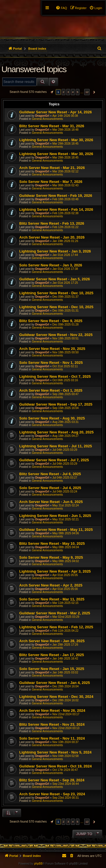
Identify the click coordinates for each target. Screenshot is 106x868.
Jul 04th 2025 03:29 (65, 450)
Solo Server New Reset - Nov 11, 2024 (52, 738)
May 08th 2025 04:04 (66, 547)
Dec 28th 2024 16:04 (65, 686)
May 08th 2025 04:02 (66, 561)
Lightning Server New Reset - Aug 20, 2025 (56, 432)
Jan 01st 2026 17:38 (65, 269)
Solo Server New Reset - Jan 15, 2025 (52, 669)
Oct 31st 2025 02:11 (65, 366)
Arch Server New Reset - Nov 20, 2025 (52, 349)
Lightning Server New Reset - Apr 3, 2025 (55, 571)
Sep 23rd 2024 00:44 (65, 784)
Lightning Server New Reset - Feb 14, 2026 (56, 209)
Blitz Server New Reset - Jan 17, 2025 (52, 655)
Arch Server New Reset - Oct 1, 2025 (51, 390)
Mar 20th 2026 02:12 (65, 171)
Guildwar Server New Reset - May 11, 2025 (56, 530)
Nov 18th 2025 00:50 (65, 352)
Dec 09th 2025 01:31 (65, 311)
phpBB (38, 864)
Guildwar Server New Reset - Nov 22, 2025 (56, 335)
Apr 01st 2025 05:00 (65, 589)
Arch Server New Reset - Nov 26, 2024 (52, 711)
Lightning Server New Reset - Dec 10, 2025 (56, 293)
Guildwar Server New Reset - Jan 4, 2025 (55, 683)
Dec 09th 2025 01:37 (65, 297)
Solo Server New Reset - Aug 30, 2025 (52, 418)
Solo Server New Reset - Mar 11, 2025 (52, 599)
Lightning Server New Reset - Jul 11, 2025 (56, 446)
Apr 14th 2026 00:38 (65, 116)
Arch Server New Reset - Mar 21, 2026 (52, 168)
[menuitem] (96, 8)
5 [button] (78, 92)
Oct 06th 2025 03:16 (65, 380)
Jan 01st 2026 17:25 (65, 283)
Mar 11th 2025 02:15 (65, 603)
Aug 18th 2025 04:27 (65, 436)
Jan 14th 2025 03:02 (65, 672)
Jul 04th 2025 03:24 (65, 492)
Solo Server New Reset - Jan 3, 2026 (51, 265)
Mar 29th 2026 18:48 (65, 130)
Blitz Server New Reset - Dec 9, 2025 (51, 321)
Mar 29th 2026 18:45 (65, 144)
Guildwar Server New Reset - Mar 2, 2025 (55, 613)
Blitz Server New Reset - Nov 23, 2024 (52, 724)
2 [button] (64, 92)
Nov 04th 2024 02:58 (65, 756)
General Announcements (47, 119)
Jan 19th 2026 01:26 (65, 241)
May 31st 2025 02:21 (65, 519)
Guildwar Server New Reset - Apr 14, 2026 (56, 112)
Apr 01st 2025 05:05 (65, 575)
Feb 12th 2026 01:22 (65, 227)
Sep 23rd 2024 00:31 (65, 798)
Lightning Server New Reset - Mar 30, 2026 (56, 140)
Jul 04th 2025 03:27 (65, 478)
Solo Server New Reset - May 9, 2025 (51, 557)
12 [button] (87, 92)
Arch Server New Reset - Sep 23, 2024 (52, 794)
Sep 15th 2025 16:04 (65, 408)
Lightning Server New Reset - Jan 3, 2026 (55, 251)
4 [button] (73, 92)
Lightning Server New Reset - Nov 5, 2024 (55, 752)
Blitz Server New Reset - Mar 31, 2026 (52, 126)
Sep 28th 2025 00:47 (65, 394)
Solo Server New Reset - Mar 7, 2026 (51, 182)
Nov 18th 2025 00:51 (65, 338)
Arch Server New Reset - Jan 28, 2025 (52, 641)
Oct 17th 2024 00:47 (65, 770)
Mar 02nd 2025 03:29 (66, 617)
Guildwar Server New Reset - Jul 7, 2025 (54, 460)
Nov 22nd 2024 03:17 (66, 714)
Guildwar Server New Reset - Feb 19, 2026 (56, 196)
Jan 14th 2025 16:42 (65, 659)
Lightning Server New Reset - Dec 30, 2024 (56, 697)
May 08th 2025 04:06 (66, 533)
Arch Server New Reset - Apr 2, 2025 (51, 585)
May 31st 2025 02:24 (65, 505)
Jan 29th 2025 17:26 (65, 645)
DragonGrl (42, 116)
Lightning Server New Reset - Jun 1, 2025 (55, 516)
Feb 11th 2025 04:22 (65, 631)
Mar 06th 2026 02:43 (65, 185)
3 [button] (68, 92)
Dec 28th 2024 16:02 (65, 700)
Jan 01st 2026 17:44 (65, 255)
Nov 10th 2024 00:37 (65, 742)
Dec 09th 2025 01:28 (65, 325)
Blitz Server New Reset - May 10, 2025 (52, 543)
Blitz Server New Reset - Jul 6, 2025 (50, 474)
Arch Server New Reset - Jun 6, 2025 (51, 502)
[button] (51, 92)
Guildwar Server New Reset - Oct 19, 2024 (56, 766)
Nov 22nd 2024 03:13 (66, 728)
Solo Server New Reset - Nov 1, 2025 (51, 363)
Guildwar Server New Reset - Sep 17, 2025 (56, 404)
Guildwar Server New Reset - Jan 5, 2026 (55, 279)
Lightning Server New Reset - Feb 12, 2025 (56, 627)
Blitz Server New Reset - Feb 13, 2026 (52, 223)
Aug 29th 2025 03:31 (65, 422)
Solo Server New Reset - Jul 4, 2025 (50, 488)
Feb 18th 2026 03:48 (65, 199)
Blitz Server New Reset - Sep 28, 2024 (52, 780)
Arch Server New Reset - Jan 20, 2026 (52, 237)
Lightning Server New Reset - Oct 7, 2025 (55, 376)
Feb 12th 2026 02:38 (65, 213)
